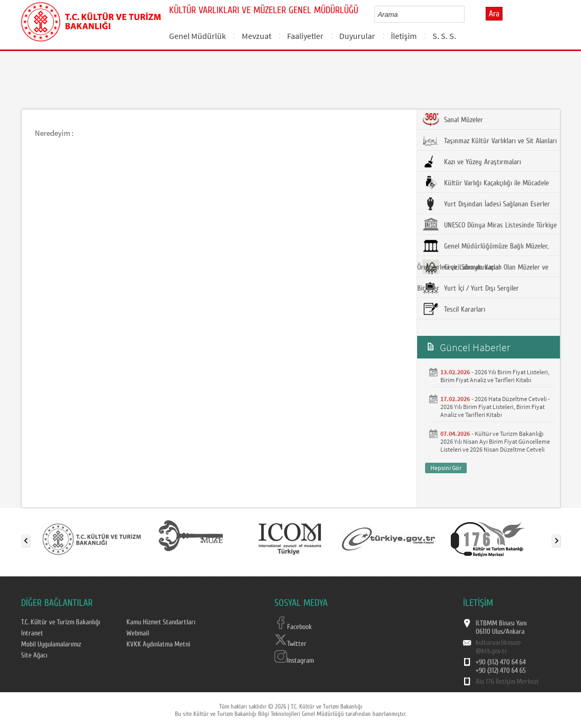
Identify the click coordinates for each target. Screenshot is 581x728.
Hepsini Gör (446, 468)
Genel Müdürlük (198, 36)
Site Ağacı (34, 655)
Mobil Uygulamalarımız (51, 644)
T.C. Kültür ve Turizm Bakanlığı (61, 622)
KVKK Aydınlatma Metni (158, 644)
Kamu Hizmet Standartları (161, 622)
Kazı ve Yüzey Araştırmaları (472, 162)
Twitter (290, 644)
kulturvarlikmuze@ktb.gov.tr (498, 647)
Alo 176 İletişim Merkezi (507, 682)
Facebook (293, 627)
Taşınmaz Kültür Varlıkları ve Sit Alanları (490, 141)
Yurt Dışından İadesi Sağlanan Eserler (486, 204)
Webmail (138, 633)
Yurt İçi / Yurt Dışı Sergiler (471, 288)
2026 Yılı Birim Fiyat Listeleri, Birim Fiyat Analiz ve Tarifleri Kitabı (495, 376)
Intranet (32, 633)
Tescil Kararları (454, 309)
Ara (494, 14)
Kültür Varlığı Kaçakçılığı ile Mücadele (486, 183)
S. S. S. (444, 36)
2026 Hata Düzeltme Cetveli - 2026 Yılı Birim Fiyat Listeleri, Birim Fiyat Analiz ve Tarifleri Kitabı (495, 407)
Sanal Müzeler (453, 119)
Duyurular (357, 36)
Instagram (294, 661)
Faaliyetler (305, 36)
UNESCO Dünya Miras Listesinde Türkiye (490, 225)
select (467, 14)
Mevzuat (257, 36)
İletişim (404, 36)
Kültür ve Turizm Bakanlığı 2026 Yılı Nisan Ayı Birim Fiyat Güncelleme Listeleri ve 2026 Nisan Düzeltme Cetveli (495, 441)
